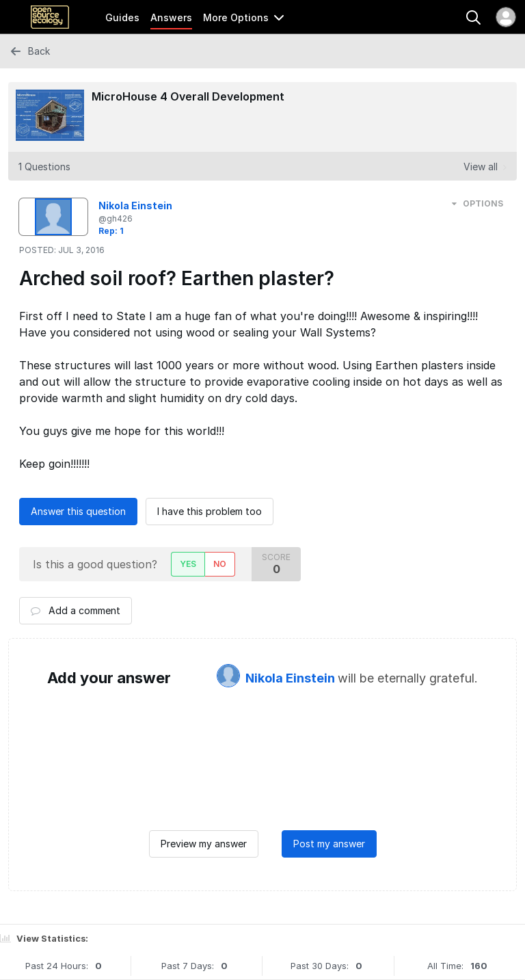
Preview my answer (204, 844)
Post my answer (329, 844)
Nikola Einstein (292, 678)
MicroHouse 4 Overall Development (188, 96)
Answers (171, 17)
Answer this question (78, 511)
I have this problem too (210, 511)
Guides (122, 17)
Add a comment (76, 610)
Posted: (62, 250)
